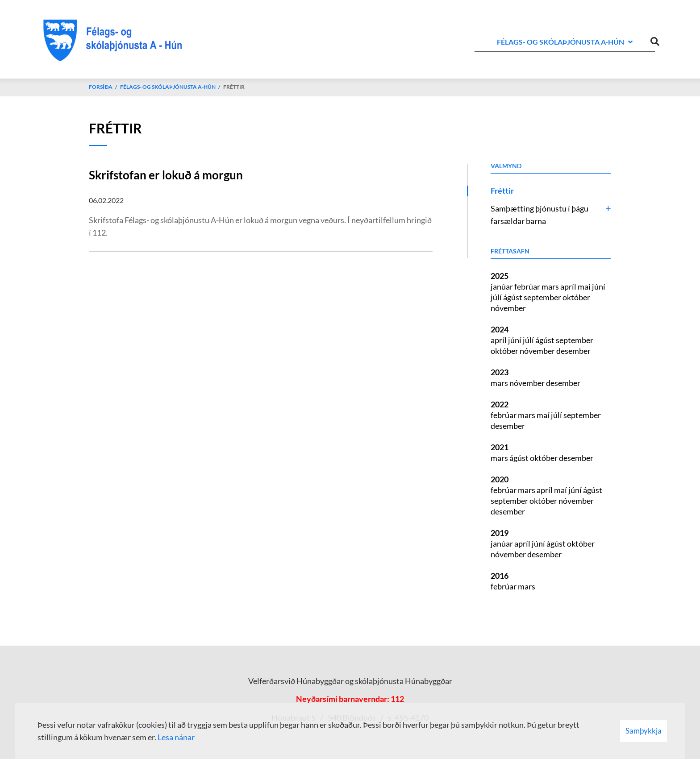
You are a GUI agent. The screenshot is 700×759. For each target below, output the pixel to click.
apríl (569, 286)
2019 (500, 533)
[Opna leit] (655, 40)
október (576, 297)
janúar (502, 286)
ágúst (513, 297)
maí (585, 286)
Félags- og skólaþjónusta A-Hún (168, 87)
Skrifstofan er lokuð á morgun (166, 175)
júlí (497, 297)
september (543, 297)
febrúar (528, 286)
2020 (500, 479)
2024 (500, 329)
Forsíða (101, 87)
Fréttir (234, 87)
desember (573, 351)
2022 (500, 404)
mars (551, 286)
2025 (500, 276)
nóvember (508, 308)
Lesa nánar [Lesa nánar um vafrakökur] (176, 737)
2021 (500, 447)
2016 (500, 576)
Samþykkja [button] (644, 731)
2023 (500, 372)
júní (599, 286)
